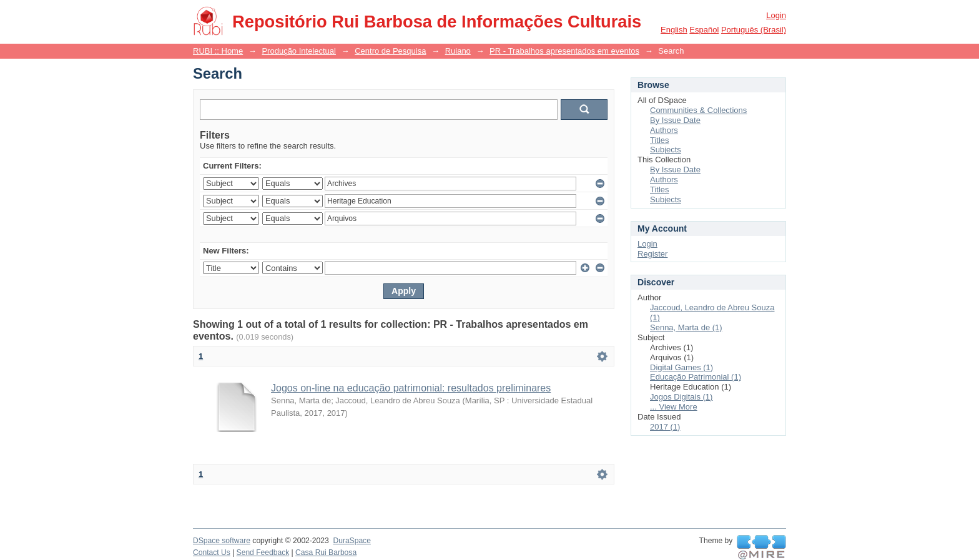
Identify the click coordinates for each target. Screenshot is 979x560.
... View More (674, 407)
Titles (660, 140)
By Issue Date (675, 120)
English (674, 30)
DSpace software (222, 541)
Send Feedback (263, 553)
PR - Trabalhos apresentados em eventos (564, 51)
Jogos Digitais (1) (681, 397)
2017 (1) (665, 427)
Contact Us (212, 553)
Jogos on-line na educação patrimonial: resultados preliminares (411, 388)
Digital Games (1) (681, 367)
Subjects (666, 150)
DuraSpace (352, 541)
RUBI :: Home (218, 51)
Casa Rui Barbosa (326, 553)
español (704, 30)
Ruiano (458, 51)
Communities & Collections (698, 110)
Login (776, 15)
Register (652, 254)
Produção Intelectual (299, 51)
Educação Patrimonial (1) (696, 377)
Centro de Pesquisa (390, 51)
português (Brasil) (754, 30)
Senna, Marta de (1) (686, 327)
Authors (664, 130)
